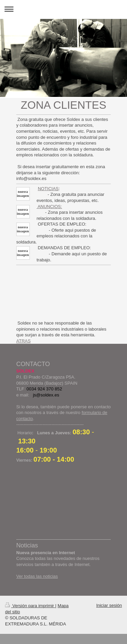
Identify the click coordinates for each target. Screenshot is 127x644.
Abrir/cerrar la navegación (63, 9)
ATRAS (23, 341)
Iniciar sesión (109, 605)
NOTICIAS (48, 189)
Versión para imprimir (30, 606)
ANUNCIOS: (49, 207)
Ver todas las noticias (37, 576)
